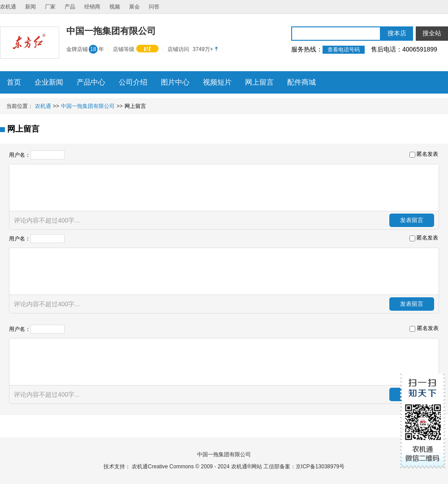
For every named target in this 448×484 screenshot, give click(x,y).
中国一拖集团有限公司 (88, 106)
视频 (115, 7)
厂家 (50, 7)
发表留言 (412, 220)
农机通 (8, 7)
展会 (134, 7)
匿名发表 (427, 154)
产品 (70, 7)
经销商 (92, 7)
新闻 (30, 7)
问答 (154, 7)
